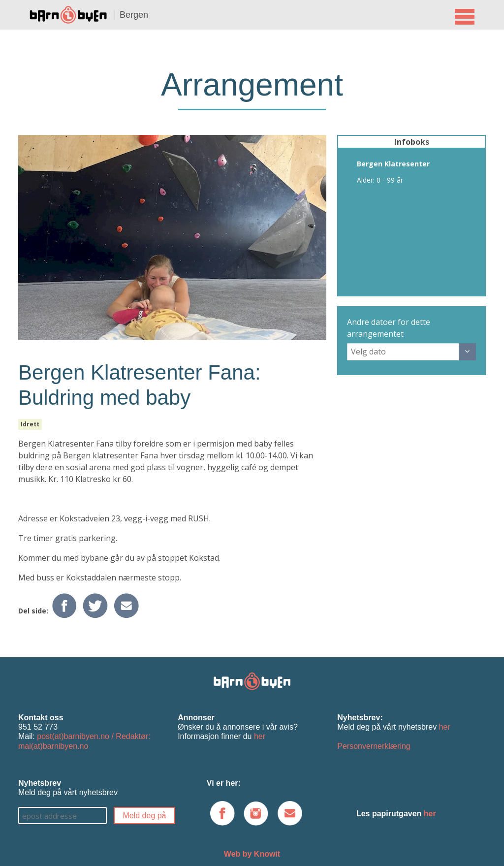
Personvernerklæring (374, 746)
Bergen (134, 15)
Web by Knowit (252, 854)
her (260, 736)
